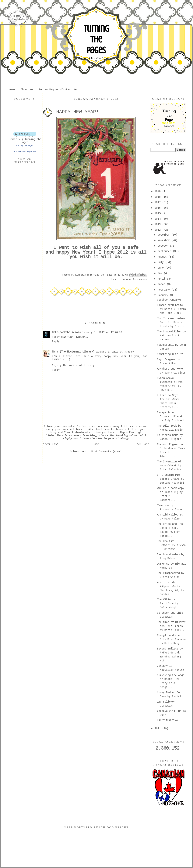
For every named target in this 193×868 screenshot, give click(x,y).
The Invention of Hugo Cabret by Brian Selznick (169, 466)
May (161, 273)
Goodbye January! (169, 300)
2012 (158, 230)
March (162, 284)
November (164, 240)
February (164, 290)
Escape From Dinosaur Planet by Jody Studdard (171, 417)
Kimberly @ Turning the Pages (25, 141)
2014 (158, 219)
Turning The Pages (96, 39)
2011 (158, 729)
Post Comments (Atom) (107, 452)
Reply (56, 342)
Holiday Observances (134, 279)
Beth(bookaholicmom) (66, 332)
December (164, 235)
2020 (158, 191)
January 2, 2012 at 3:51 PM (115, 352)
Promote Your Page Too (25, 151)
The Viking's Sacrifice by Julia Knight (168, 604)
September (165, 251)
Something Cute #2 (170, 354)
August (163, 257)
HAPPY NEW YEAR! (168, 720)
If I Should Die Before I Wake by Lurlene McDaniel (171, 479)
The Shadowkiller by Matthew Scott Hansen (171, 336)
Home (12, 90)
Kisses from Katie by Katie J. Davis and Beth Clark (171, 309)
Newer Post (51, 444)
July (161, 262)
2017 (158, 202)
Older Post (141, 444)
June (161, 268)
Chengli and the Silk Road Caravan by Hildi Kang (171, 639)
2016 (158, 208)
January (164, 295)
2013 (158, 224)
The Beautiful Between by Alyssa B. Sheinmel (171, 545)
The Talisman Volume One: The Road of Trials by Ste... (171, 322)
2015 (158, 213)
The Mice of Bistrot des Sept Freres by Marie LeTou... (171, 626)
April (162, 279)
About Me (27, 90)
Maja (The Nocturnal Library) (73, 352)
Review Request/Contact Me (58, 90)
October (164, 246)
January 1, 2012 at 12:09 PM (102, 332)
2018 (158, 197)
